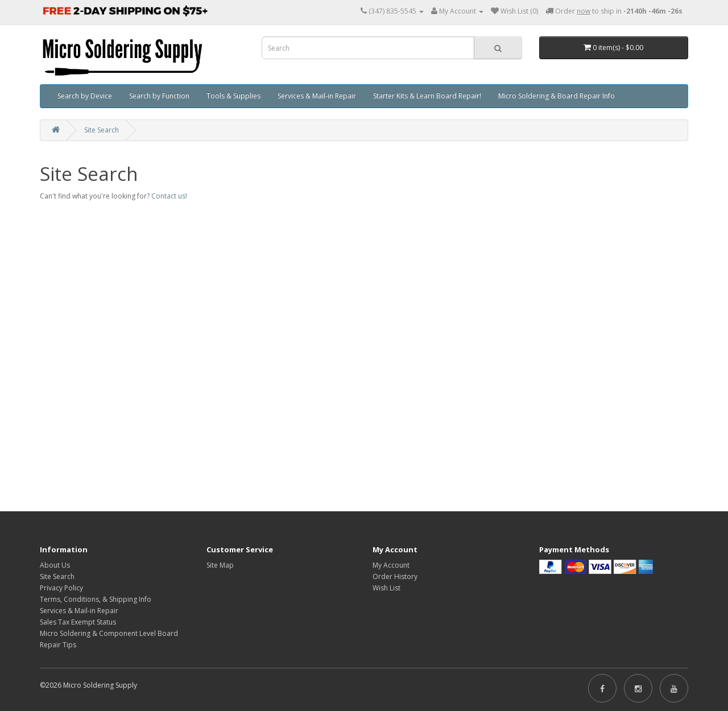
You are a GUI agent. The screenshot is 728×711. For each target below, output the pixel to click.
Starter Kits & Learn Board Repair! (427, 96)
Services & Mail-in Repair (317, 96)
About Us (55, 565)
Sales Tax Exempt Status (78, 622)
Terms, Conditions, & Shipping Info (96, 599)
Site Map (220, 565)
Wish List (386, 588)
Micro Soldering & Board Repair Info (557, 96)
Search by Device (85, 96)
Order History (395, 576)
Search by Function (159, 96)
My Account (391, 565)
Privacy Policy (61, 588)
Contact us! (169, 196)
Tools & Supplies (233, 96)
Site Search (102, 130)
